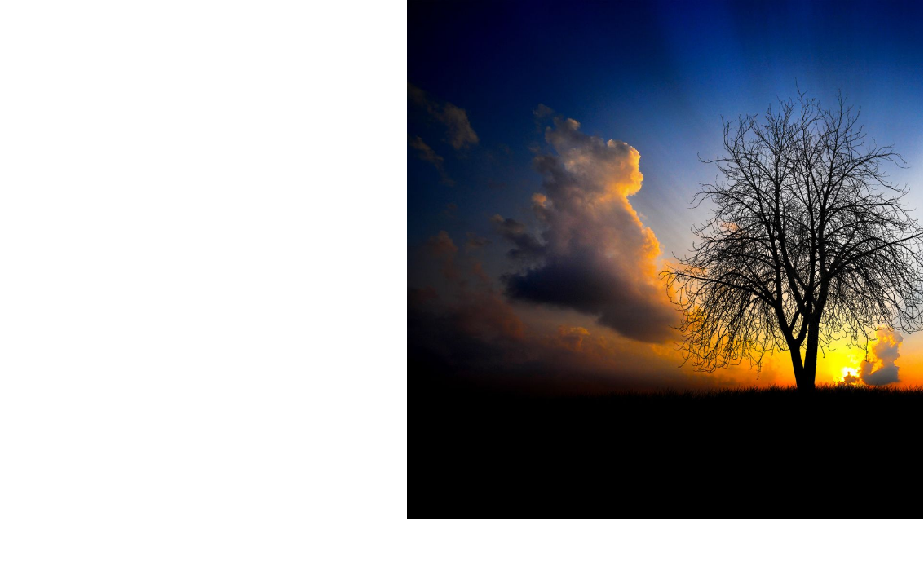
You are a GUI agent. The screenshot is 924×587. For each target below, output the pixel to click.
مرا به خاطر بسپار (864, 240)
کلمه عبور (890, 180)
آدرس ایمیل (884, 119)
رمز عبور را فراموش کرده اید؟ (685, 278)
